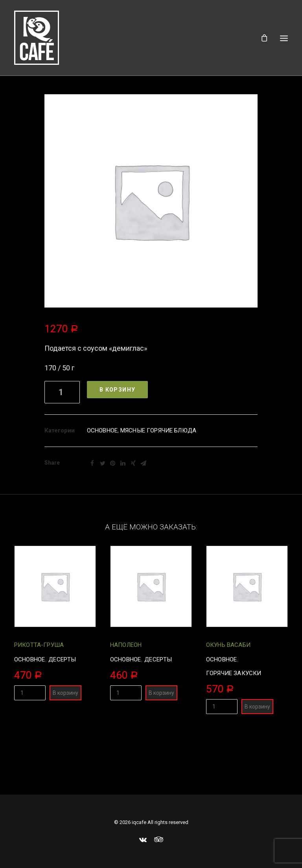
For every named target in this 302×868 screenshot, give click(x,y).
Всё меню (138, 99)
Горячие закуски (234, 725)
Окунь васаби (228, 697)
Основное (102, 483)
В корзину (118, 442)
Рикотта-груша (39, 697)
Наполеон (126, 697)
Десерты (62, 712)
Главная (102, 99)
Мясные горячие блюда (158, 483)
